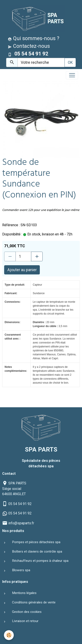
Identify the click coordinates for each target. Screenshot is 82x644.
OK (70, 62)
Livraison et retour (25, 621)
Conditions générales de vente (34, 602)
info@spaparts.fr (21, 523)
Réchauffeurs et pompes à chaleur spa (40, 561)
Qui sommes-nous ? (34, 38)
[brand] (36, 18)
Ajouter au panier (22, 270)
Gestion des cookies (27, 612)
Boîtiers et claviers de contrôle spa (37, 551)
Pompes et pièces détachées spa (36, 542)
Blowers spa (21, 570)
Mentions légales (24, 593)
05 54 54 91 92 (20, 504)
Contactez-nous (29, 46)
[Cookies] (9, 635)
